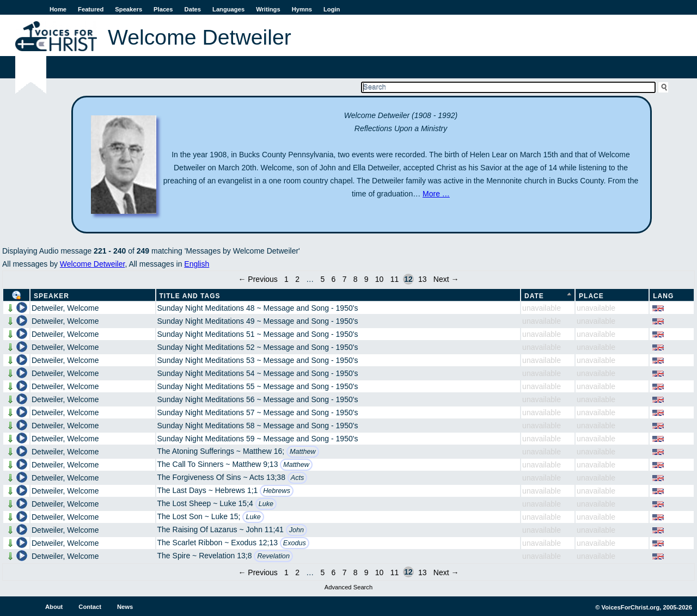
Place (591, 296)
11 (395, 279)
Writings (268, 9)
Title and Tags (190, 296)
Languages (228, 9)
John (296, 530)
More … (436, 194)
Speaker (51, 296)
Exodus (295, 543)
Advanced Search (348, 587)
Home (58, 9)
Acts (298, 478)
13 (423, 279)
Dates (193, 9)
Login (332, 9)
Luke (266, 504)
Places (163, 9)
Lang (663, 296)
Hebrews (277, 491)
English (197, 264)
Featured (91, 9)
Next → (446, 279)
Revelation (273, 556)
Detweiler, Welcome (65, 308)
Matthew (303, 452)
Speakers (129, 9)
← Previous (258, 279)
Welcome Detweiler (93, 264)
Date (534, 296)
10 (380, 279)
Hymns (302, 9)
